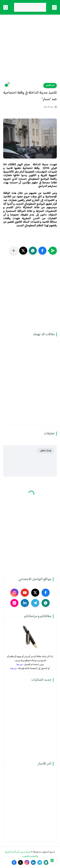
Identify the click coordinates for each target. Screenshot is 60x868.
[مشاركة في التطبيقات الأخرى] (14, 251)
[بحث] (6, 7)
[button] (42, 251)
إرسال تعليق (46, 451)
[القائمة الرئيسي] (54, 7)
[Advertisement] (30, 51)
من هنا (19, 665)
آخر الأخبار (50, 85)
